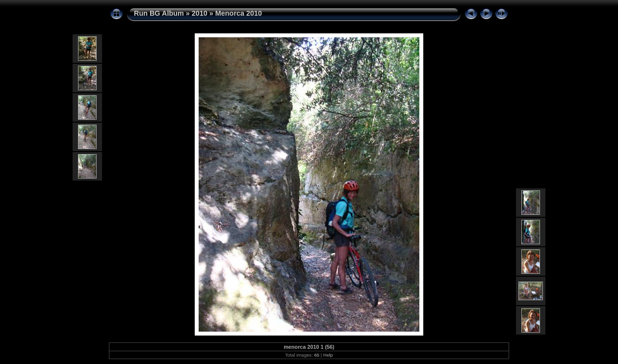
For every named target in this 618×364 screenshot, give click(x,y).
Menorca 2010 (239, 13)
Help (328, 355)
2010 (200, 13)
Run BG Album (159, 13)
